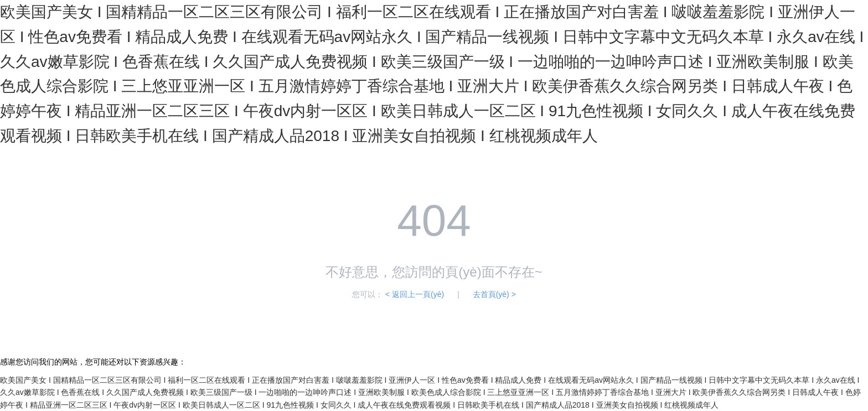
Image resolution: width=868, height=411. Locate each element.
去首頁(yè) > (494, 294)
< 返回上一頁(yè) (415, 294)
